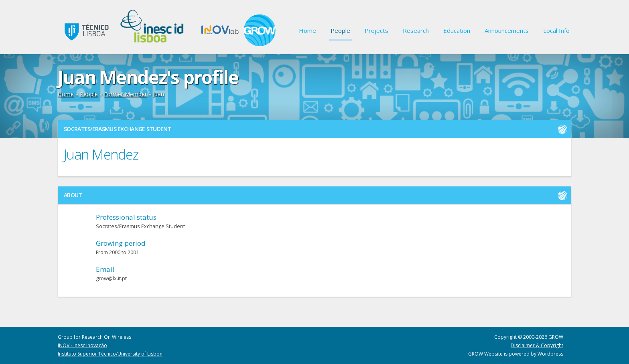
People (340, 30)
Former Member (125, 94)
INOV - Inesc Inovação (82, 345)
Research (416, 30)
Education (457, 30)
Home (307, 30)
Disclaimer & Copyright (537, 345)
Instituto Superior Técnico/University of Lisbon (110, 354)
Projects (376, 30)
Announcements (507, 30)
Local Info (556, 30)
